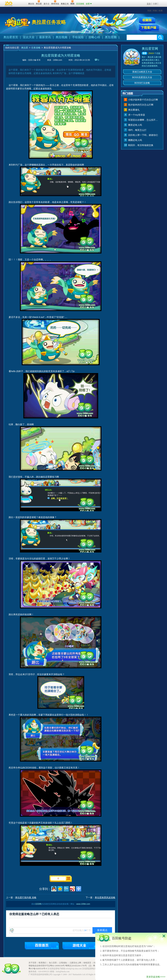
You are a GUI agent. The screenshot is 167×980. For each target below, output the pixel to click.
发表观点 (102, 930)
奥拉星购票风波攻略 (105, 897)
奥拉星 (25, 48)
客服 (155, 11)
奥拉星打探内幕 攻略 (26, 897)
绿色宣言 (87, 963)
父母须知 (63, 963)
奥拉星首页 (11, 37)
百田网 (21, 3)
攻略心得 (94, 37)
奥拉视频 (61, 37)
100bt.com (58, 60)
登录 (149, 4)
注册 (155, 4)
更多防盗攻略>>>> (156, 977)
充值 (149, 11)
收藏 (161, 11)
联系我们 (43, 963)
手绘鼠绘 (78, 37)
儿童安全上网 (75, 963)
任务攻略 (36, 48)
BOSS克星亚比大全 (142, 77)
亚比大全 (29, 37)
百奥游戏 (9, 4)
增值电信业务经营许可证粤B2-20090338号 (47, 966)
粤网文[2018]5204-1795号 (76, 966)
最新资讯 (45, 37)
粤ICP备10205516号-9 (38, 969)
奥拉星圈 (111, 37)
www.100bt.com (83, 904)
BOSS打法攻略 (142, 83)
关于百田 (32, 963)
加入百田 (53, 963)
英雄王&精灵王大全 (142, 72)
